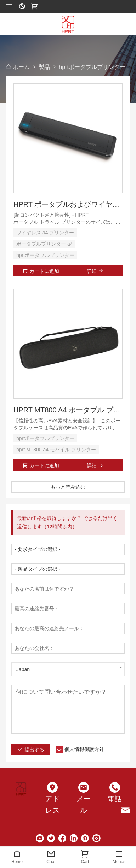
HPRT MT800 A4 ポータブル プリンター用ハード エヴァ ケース (68, 410)
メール (84, 804)
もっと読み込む (68, 487)
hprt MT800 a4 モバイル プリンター (56, 450)
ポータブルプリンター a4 (44, 244)
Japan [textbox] (23, 669)
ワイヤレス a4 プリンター (45, 233)
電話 (115, 799)
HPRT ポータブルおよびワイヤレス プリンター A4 (68, 204)
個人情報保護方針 (84, 749)
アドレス (52, 804)
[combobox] (68, 669)
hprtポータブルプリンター (45, 255)
